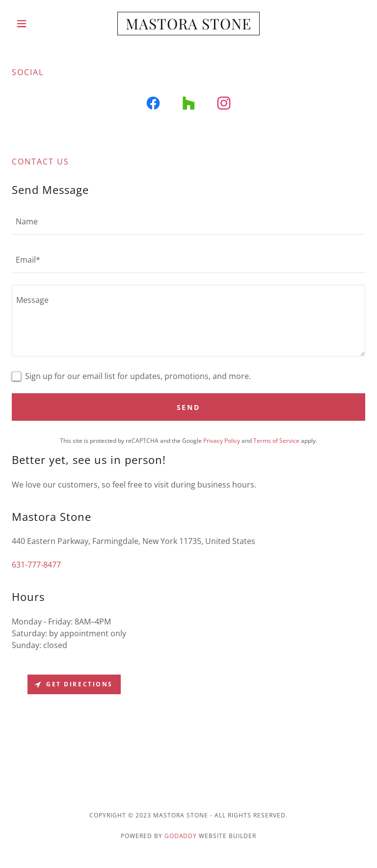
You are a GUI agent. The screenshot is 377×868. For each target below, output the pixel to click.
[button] (38, 24)
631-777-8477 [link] (36, 565)
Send (189, 407)
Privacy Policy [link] (222, 441)
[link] (188, 27)
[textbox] (188, 221)
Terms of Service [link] (276, 441)
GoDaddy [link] (181, 836)
